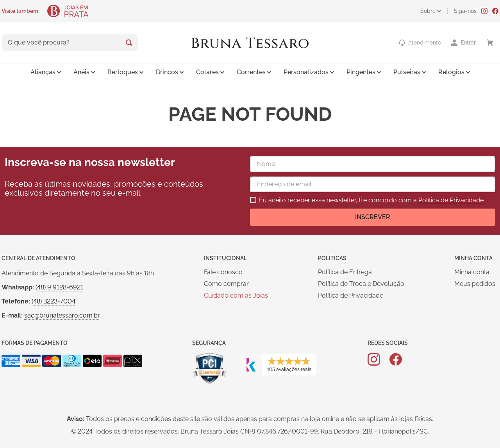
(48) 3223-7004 (54, 301)
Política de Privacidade (451, 200)
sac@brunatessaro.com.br (62, 315)
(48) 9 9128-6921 (59, 287)
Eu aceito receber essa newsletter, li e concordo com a (371, 200)
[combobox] (70, 43)
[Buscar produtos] (129, 43)
